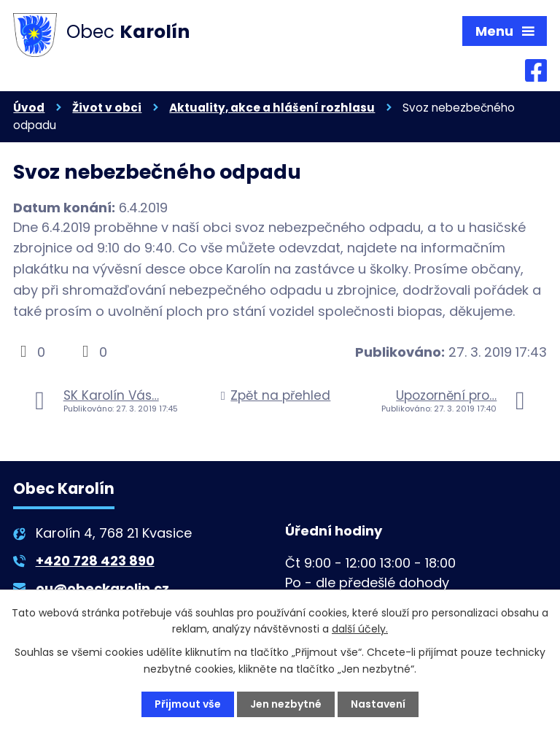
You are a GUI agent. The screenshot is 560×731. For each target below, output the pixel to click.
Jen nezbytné (286, 704)
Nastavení (378, 704)
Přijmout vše (188, 704)
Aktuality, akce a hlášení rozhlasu (272, 108)
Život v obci (107, 108)
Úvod (29, 108)
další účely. (360, 629)
